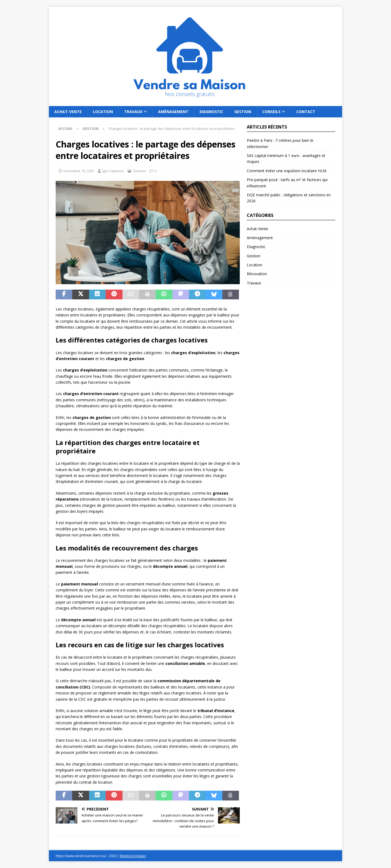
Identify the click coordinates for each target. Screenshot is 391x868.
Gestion (243, 112)
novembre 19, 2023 (79, 171)
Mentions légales (133, 856)
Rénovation (257, 274)
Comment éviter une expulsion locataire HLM (287, 171)
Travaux (133, 112)
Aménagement (173, 112)
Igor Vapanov (113, 171)
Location (103, 112)
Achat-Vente (68, 112)
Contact (306, 112)
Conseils (271, 112)
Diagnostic (211, 112)
